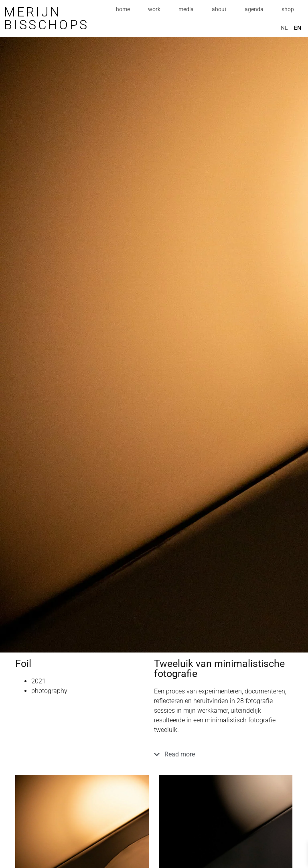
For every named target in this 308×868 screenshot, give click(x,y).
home (123, 9)
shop (288, 9)
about (219, 9)
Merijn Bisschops (47, 18)
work (154, 9)
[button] (223, 757)
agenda (254, 9)
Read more (180, 754)
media (186, 9)
